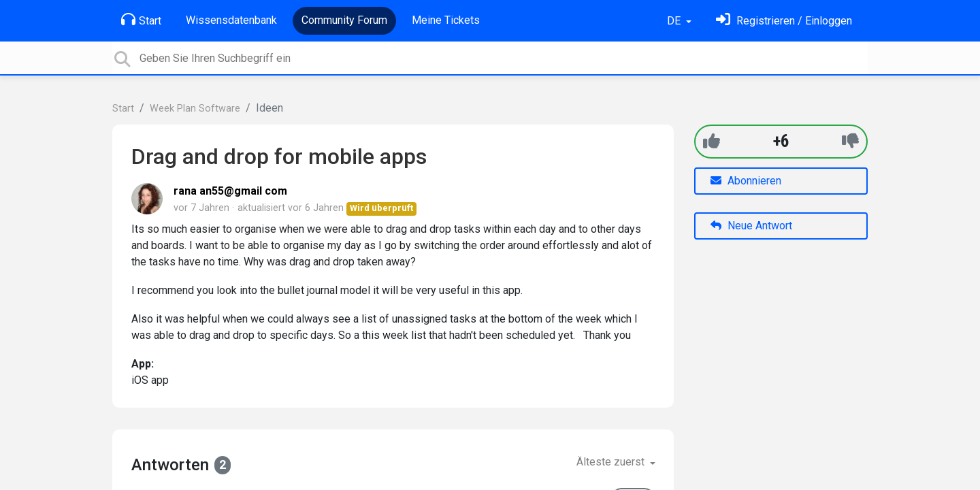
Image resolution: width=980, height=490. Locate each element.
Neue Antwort (751, 226)
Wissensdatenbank (231, 20)
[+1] (712, 141)
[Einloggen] (784, 21)
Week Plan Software (195, 109)
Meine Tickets (446, 20)
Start (141, 20)
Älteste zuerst (612, 462)
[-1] (850, 141)
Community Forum (344, 20)
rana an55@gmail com (230, 191)
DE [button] (675, 21)
